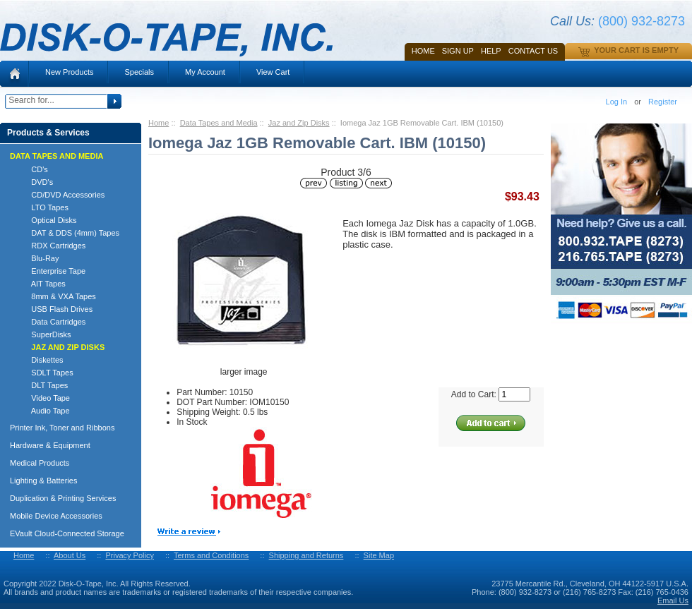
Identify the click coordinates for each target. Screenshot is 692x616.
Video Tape (44, 398)
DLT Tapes (43, 385)
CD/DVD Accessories (61, 195)
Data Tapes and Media (219, 123)
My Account (205, 72)
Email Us (673, 600)
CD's (33, 169)
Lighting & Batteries (43, 481)
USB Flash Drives (55, 309)
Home (423, 51)
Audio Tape (44, 411)
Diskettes (41, 360)
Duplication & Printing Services (63, 498)
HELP (491, 51)
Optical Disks (48, 220)
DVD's (36, 182)
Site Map (379, 555)
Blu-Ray (38, 258)
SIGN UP (458, 51)
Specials (139, 72)
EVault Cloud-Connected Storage (67, 533)
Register (663, 102)
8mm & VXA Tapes (57, 296)
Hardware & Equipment (50, 445)
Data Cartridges (52, 322)
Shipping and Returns (306, 555)
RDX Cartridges (52, 246)
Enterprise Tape (52, 271)
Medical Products (40, 463)
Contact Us (533, 51)
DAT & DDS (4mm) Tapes (69, 233)
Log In (617, 102)
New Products (69, 72)
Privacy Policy (129, 555)
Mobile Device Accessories (56, 516)
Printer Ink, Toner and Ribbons (62, 428)
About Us (70, 555)
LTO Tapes (43, 207)
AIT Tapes (42, 284)
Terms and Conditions (211, 555)
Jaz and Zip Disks (299, 123)
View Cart (273, 72)
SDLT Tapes (46, 373)
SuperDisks (45, 334)
